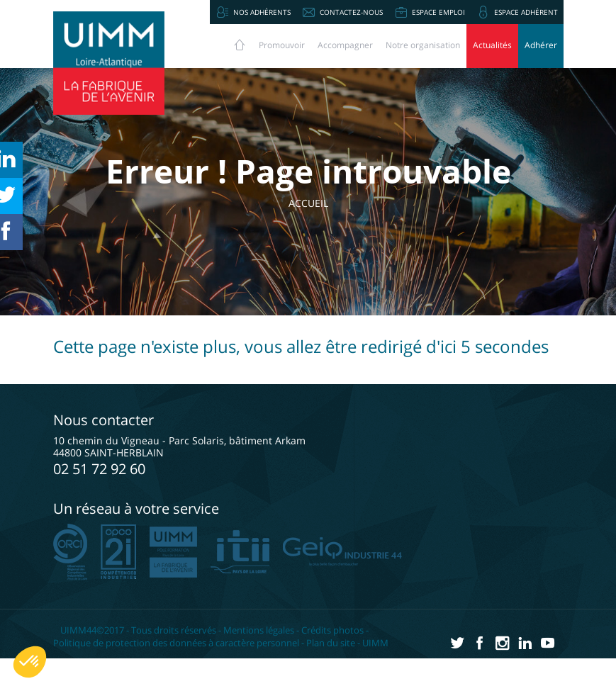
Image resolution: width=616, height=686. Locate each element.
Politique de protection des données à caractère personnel (176, 643)
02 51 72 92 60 (99, 469)
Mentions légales (259, 630)
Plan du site (331, 643)
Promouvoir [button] (282, 45)
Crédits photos (332, 630)
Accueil (313, 203)
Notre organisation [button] (423, 45)
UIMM (375, 643)
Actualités (492, 45)
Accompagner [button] (345, 45)
